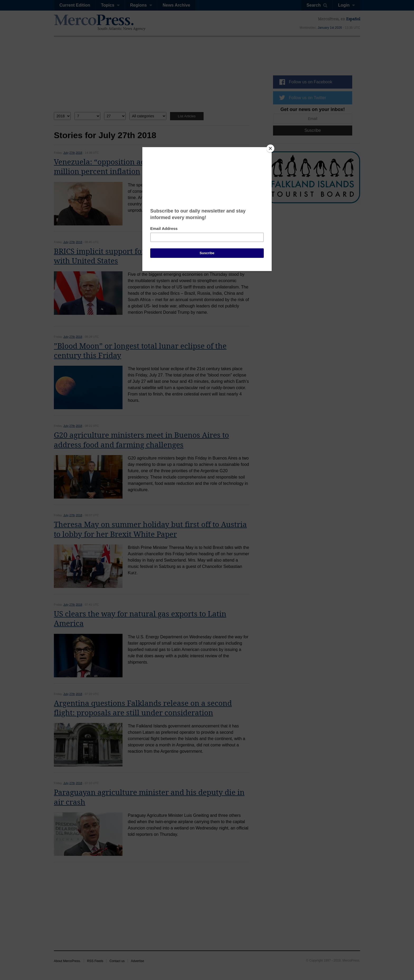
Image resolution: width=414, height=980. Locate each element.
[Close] (270, 148)
